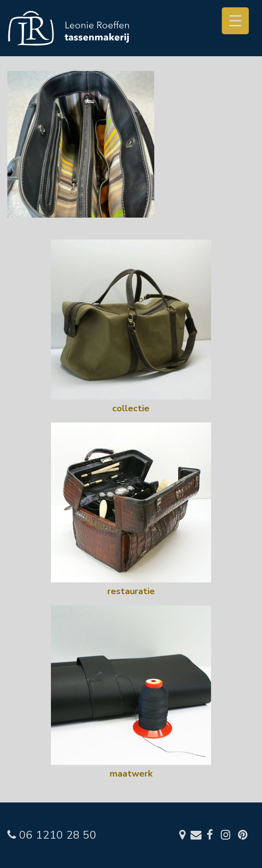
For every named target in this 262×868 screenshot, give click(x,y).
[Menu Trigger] (235, 21)
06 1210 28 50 (52, 835)
